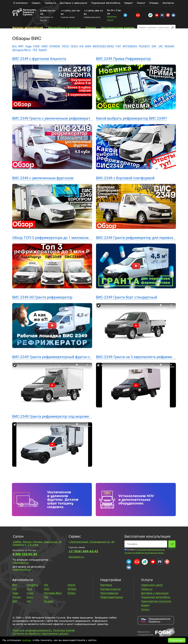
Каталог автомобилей (28, 21)
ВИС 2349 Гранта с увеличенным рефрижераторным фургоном (66, 118)
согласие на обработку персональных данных (144, 553)
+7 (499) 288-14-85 (106, 11)
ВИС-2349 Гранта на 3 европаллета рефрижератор (139, 357)
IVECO (65, 46)
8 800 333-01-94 (50, 11)
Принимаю (177, 640)
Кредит (129, 3)
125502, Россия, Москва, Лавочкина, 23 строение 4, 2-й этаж (37, 543)
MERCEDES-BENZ (103, 46)
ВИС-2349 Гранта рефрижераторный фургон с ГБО (55, 357)
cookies (26, 640)
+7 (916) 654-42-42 (83, 551)
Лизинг (141, 3)
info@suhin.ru (21, 563)
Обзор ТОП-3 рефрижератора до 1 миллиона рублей (57, 238)
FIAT (118, 46)
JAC (161, 46)
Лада (28, 46)
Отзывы (154, 3)
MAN (88, 46)
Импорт (91, 21)
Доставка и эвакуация (73, 3)
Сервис (36, 3)
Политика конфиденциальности (32, 630)
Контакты (168, 3)
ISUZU (74, 46)
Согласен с (130, 550)
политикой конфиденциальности (151, 550)
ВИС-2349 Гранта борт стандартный (127, 297)
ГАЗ (35, 50)
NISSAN (169, 46)
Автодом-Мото (22, 50)
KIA (81, 46)
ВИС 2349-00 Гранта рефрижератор (42, 297)
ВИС (21, 46)
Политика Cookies (64, 630)
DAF (154, 46)
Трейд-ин (50, 3)
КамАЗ (43, 50)
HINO (44, 46)
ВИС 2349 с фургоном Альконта (39, 59)
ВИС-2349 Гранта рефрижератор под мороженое (54, 416)
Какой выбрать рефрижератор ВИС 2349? (131, 118)
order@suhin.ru (22, 569)
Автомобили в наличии (64, 21)
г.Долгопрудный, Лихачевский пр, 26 (91, 542)
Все (14, 46)
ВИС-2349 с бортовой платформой (125, 178)
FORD (36, 46)
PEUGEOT (144, 46)
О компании (21, 3)
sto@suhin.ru (76, 557)
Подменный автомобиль (106, 3)
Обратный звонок (131, 13)
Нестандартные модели (118, 21)
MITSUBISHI (130, 46)
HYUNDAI (55, 46)
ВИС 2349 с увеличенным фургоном (43, 178)
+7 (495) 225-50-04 (77, 11)
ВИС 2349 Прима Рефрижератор (123, 59)
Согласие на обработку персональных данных (41, 634)
